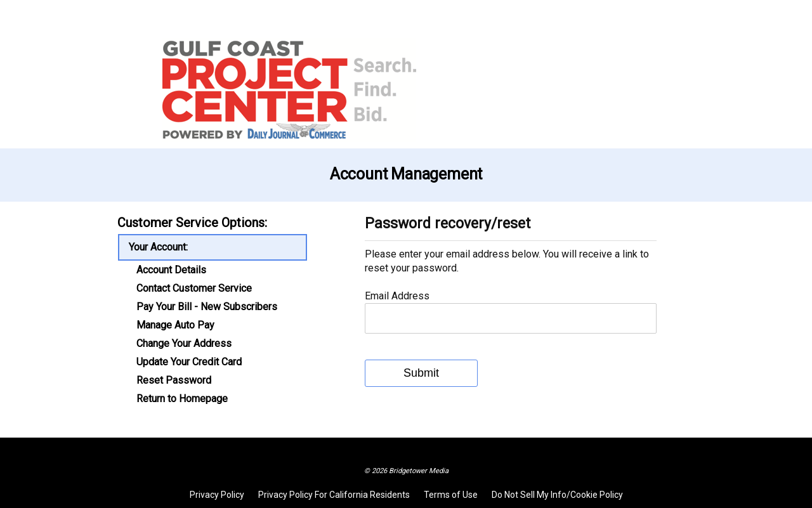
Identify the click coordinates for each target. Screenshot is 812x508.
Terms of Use (451, 495)
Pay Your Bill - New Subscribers (207, 307)
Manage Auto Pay (175, 325)
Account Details (171, 270)
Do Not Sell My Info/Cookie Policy (557, 495)
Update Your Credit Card (189, 362)
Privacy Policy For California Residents (334, 495)
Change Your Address (184, 344)
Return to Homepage (182, 399)
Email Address (397, 296)
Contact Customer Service (194, 289)
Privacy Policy (217, 495)
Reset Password (174, 381)
